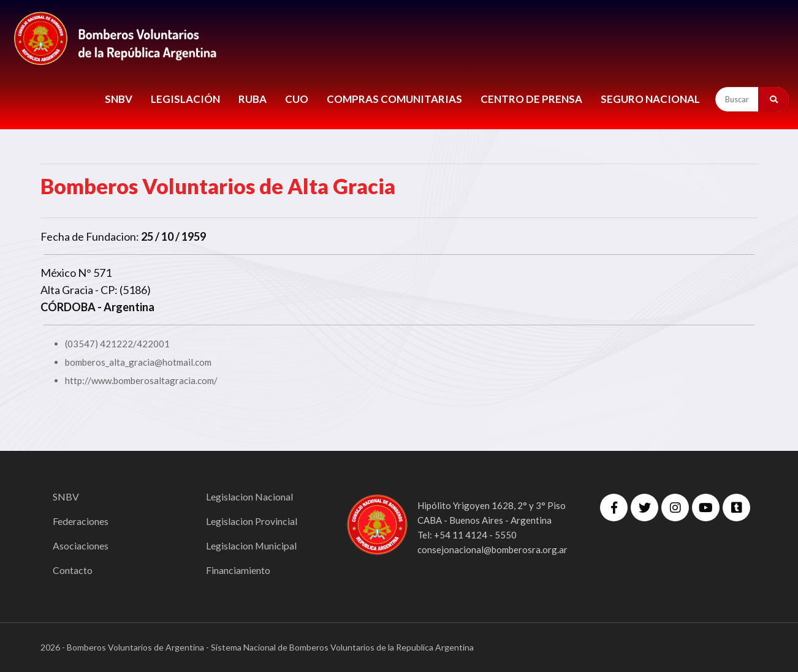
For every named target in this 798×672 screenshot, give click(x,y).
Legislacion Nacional (249, 496)
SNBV (119, 99)
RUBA (253, 99)
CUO (297, 99)
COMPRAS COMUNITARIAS (394, 99)
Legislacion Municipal (252, 546)
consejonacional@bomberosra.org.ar (492, 549)
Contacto (73, 570)
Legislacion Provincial (252, 521)
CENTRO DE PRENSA (531, 99)
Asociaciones (81, 546)
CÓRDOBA (68, 307)
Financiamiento (238, 570)
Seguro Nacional (650, 99)
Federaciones (81, 521)
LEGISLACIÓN (185, 99)
